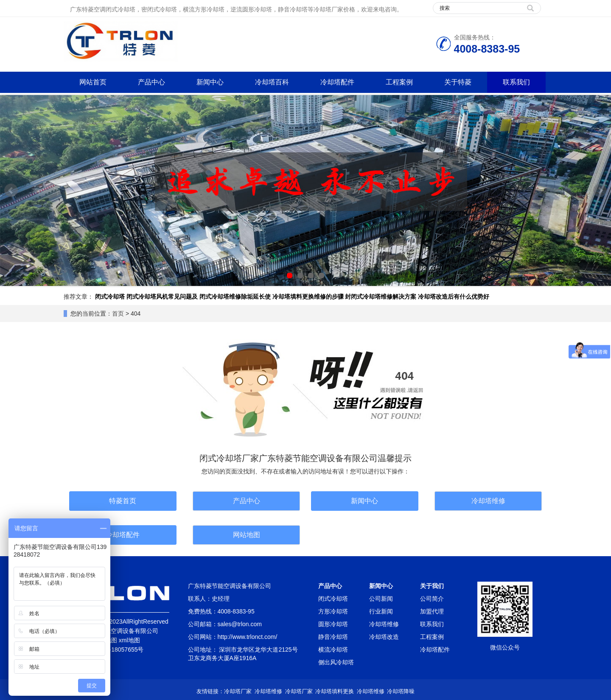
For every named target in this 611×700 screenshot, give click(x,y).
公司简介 (432, 599)
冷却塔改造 (384, 637)
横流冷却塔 (333, 650)
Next (600, 190)
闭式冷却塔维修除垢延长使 (235, 297)
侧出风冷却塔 (336, 662)
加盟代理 (432, 611)
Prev (11, 190)
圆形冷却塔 (333, 624)
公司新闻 (381, 599)
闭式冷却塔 (110, 297)
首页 (118, 314)
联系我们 (516, 82)
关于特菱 (458, 82)
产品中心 (151, 82)
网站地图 (247, 535)
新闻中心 (210, 82)
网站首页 (93, 82)
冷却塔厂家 (238, 691)
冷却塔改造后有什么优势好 (454, 297)
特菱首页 (123, 501)
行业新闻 (381, 611)
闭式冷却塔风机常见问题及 (162, 297)
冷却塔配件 (337, 82)
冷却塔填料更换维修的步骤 (308, 297)
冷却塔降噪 (401, 691)
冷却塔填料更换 (335, 691)
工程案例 (399, 82)
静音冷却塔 (333, 637)
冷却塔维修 (488, 501)
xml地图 (129, 640)
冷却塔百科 (272, 82)
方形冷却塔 (333, 611)
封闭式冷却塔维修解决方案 (381, 297)
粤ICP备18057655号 (117, 650)
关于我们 (432, 586)
